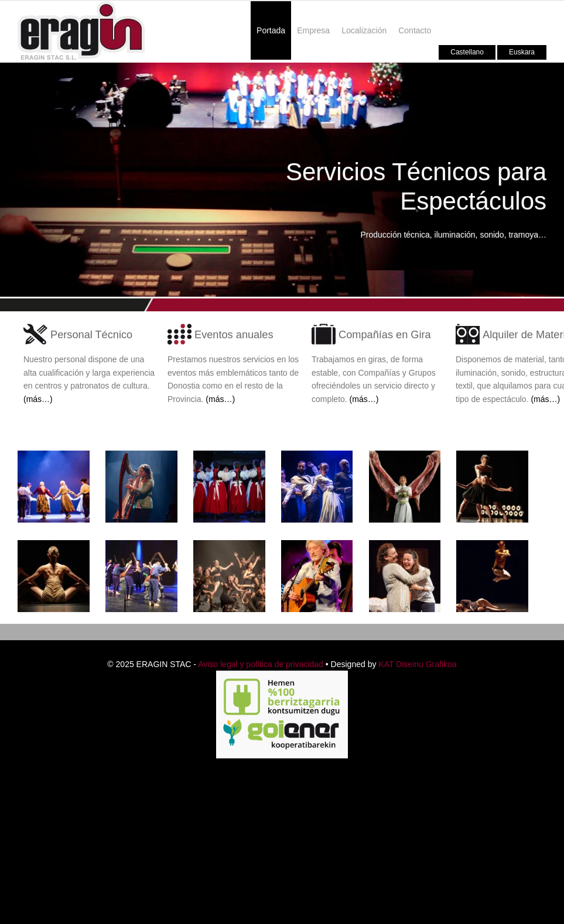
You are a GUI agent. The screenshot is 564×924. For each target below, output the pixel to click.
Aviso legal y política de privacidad (261, 664)
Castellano (467, 52)
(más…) (38, 399)
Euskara (522, 52)
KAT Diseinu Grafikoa (417, 664)
